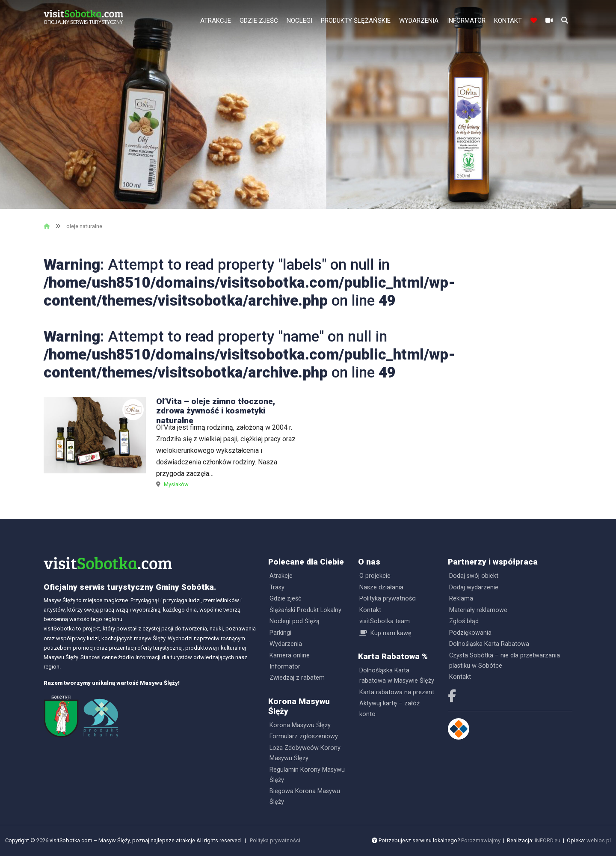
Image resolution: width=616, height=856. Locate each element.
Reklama (461, 599)
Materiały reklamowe (478, 610)
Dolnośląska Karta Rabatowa (489, 644)
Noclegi (299, 21)
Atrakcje (216, 21)
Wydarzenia (419, 21)
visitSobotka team (385, 621)
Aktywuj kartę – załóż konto (389, 709)
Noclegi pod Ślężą (295, 621)
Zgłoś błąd (464, 621)
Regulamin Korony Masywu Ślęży (307, 775)
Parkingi (280, 633)
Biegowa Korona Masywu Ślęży (305, 796)
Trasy (277, 587)
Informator (466, 21)
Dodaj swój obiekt (474, 576)
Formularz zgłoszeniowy (304, 736)
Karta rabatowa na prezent (397, 692)
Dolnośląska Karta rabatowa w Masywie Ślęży (397, 676)
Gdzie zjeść (259, 21)
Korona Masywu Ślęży (300, 725)
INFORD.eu (548, 840)
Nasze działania (381, 587)
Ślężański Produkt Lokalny (305, 610)
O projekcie (375, 576)
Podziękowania (470, 633)
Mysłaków (176, 484)
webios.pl (599, 840)
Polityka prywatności (388, 599)
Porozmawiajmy (481, 840)
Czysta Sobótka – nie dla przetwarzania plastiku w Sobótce (505, 661)
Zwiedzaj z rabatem (297, 678)
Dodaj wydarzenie (474, 587)
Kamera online (290, 655)
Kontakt (508, 21)
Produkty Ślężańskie (356, 21)
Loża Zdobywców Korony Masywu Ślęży (305, 753)
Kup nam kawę (391, 633)
